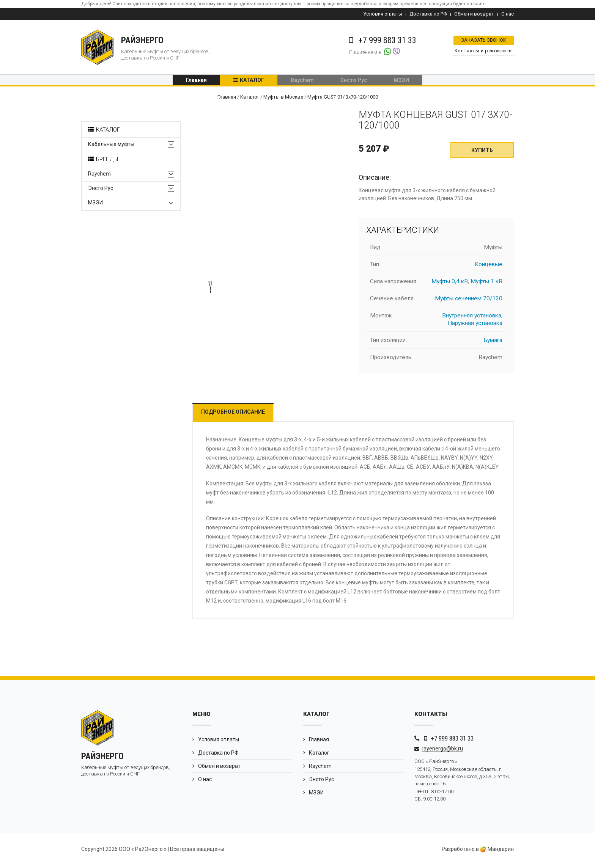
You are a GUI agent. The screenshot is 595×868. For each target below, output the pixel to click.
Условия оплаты (383, 14)
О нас (508, 14)
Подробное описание (238, 414)
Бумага (493, 343)
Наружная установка (475, 326)
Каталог (252, 82)
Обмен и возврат (474, 14)
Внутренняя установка (472, 318)
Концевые (489, 267)
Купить (482, 153)
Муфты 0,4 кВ (450, 284)
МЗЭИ (401, 82)
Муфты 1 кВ (486, 284)
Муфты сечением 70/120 (469, 301)
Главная (196, 82)
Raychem (302, 82)
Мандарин (497, 852)
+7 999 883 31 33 (452, 741)
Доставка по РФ (428, 14)
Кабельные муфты (111, 147)
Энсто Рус (354, 82)
